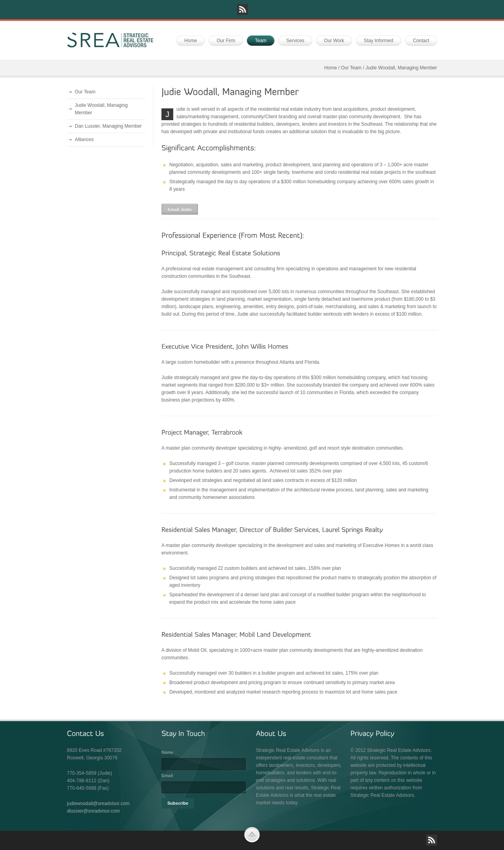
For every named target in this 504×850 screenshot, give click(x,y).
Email (167, 776)
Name (167, 752)
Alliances (84, 139)
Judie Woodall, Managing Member (101, 109)
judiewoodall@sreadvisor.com (98, 804)
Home (331, 68)
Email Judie (180, 209)
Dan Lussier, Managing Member (108, 126)
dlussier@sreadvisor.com (93, 811)
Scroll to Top (252, 835)
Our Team (351, 68)
